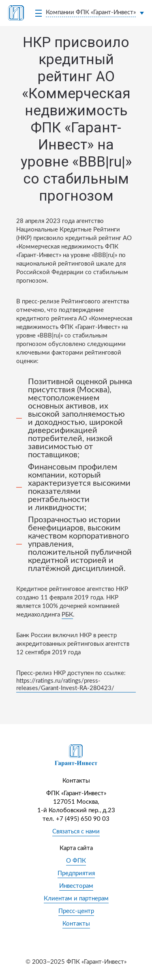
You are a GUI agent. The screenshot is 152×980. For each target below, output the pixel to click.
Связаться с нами (76, 832)
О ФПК (76, 861)
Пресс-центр (76, 911)
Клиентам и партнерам (76, 899)
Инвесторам (76, 886)
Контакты (76, 924)
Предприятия (76, 873)
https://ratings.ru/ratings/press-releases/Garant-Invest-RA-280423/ (65, 685)
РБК (67, 615)
